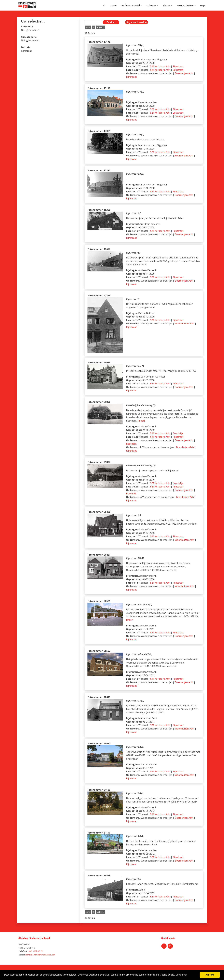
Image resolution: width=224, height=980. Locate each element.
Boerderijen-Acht (184, 73)
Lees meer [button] (181, 975)
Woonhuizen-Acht (185, 324)
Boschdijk (178, 433)
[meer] (141, 421)
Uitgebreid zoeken (137, 22)
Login (203, 5)
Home (114, 5)
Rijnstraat (178, 66)
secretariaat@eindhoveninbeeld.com (40, 955)
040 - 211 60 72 (36, 951)
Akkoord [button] (210, 975)
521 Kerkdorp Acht (160, 66)
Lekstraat (178, 70)
